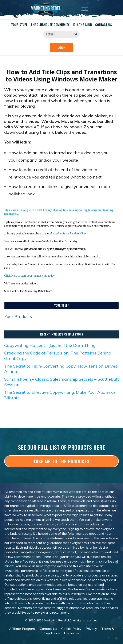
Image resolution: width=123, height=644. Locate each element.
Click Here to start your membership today (29, 276)
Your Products (18, 316)
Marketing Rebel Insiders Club (68, 233)
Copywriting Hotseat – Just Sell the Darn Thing (50, 345)
